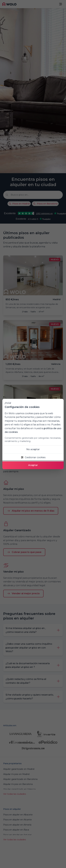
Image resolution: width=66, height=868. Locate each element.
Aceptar (33, 465)
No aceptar (33, 449)
